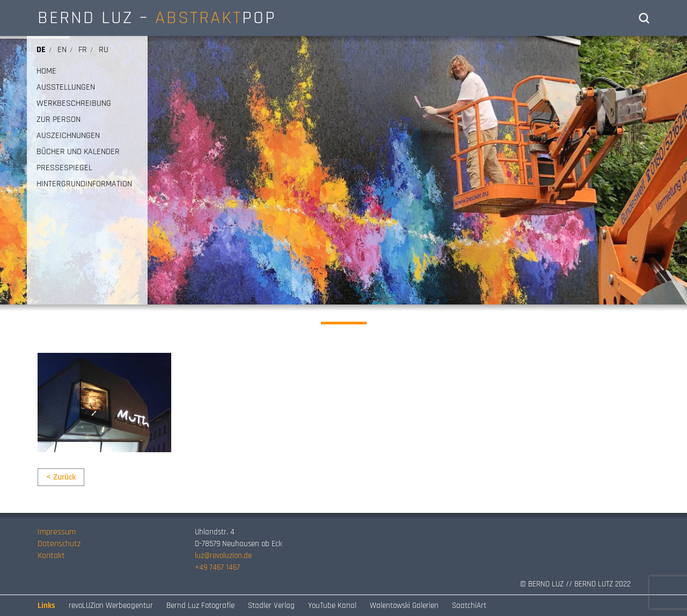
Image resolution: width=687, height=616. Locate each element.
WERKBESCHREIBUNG (74, 104)
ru (104, 50)
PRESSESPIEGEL (64, 168)
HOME (46, 71)
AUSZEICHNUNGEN (68, 136)
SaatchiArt (469, 606)
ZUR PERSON (59, 120)
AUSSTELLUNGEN (66, 88)
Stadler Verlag (271, 606)
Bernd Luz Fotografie (200, 606)
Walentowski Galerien (404, 606)
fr (83, 50)
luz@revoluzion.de (223, 556)
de (41, 50)
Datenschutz (59, 544)
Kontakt (51, 556)
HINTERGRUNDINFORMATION (84, 184)
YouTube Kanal (332, 606)
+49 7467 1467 (217, 567)
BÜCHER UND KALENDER (78, 152)
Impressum (57, 532)
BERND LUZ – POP (157, 18)
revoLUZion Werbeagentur (111, 606)
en (62, 50)
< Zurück (61, 477)
